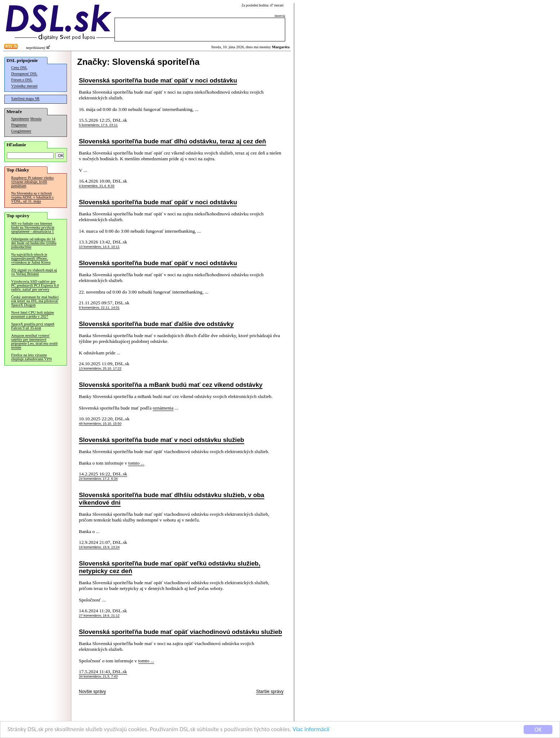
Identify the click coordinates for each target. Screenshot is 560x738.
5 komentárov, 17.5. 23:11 (98, 125)
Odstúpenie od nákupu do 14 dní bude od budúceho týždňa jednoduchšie (34, 243)
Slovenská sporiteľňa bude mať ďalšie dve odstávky (156, 324)
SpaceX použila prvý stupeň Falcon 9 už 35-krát (33, 326)
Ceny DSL (19, 68)
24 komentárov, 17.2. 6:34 (98, 479)
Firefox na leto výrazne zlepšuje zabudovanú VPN (32, 357)
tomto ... (136, 463)
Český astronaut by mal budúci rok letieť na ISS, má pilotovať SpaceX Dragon (35, 301)
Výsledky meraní (24, 86)
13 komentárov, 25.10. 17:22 (100, 368)
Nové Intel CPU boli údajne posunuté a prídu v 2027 (33, 314)
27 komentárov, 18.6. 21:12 (99, 616)
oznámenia (163, 408)
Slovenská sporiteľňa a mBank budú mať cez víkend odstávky (171, 385)
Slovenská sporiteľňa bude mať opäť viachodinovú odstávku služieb (180, 632)
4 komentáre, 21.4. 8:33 (97, 186)
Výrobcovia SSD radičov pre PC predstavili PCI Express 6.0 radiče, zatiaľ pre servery (35, 285)
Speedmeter (20, 119)
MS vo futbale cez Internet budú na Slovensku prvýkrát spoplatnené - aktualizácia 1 (33, 227)
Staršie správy (270, 692)
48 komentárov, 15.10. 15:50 (100, 424)
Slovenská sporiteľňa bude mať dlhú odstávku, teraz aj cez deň (173, 141)
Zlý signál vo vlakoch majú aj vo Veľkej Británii (34, 272)
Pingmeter (19, 125)
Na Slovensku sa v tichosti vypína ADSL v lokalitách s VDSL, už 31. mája (32, 197)
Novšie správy (92, 692)
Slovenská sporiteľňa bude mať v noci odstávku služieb (162, 440)
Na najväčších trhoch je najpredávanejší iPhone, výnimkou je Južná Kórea (31, 258)
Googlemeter (21, 131)
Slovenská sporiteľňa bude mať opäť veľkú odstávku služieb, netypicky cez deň (170, 567)
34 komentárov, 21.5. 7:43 (98, 676)
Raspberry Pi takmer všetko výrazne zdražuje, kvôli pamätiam (32, 182)
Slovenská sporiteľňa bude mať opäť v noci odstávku (158, 80)
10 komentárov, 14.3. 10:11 (99, 247)
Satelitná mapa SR (25, 99)
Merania (36, 119)
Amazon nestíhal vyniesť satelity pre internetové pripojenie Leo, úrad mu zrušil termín (34, 341)
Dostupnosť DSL (24, 74)
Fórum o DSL (22, 80)
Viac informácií (311, 730)
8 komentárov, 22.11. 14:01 (99, 308)
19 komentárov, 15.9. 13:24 (99, 547)
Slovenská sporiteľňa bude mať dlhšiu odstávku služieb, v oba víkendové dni (172, 499)
